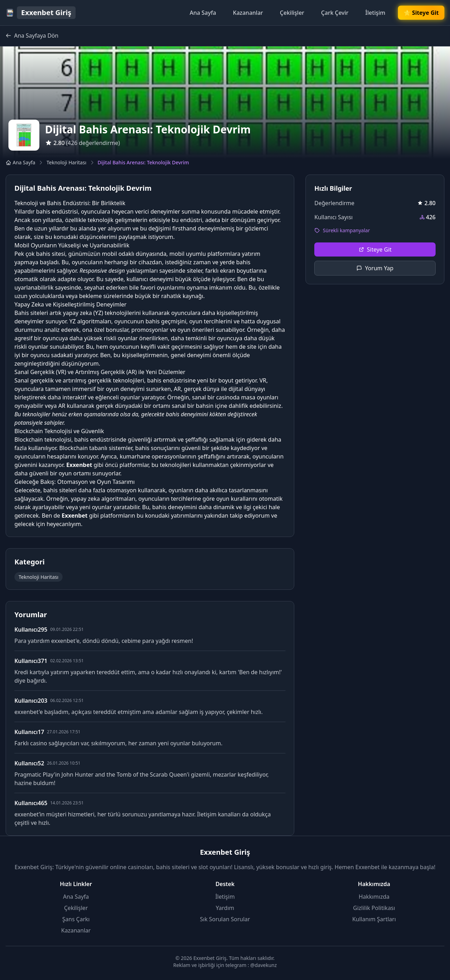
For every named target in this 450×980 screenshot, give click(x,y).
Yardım (225, 908)
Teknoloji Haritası (66, 162)
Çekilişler (292, 13)
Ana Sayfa (203, 13)
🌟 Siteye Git (421, 13)
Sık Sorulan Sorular (225, 919)
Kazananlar (248, 13)
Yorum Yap (375, 268)
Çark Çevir (335, 13)
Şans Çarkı (76, 919)
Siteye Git (375, 249)
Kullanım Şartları (374, 919)
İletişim (375, 13)
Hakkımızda (374, 897)
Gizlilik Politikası (374, 908)
